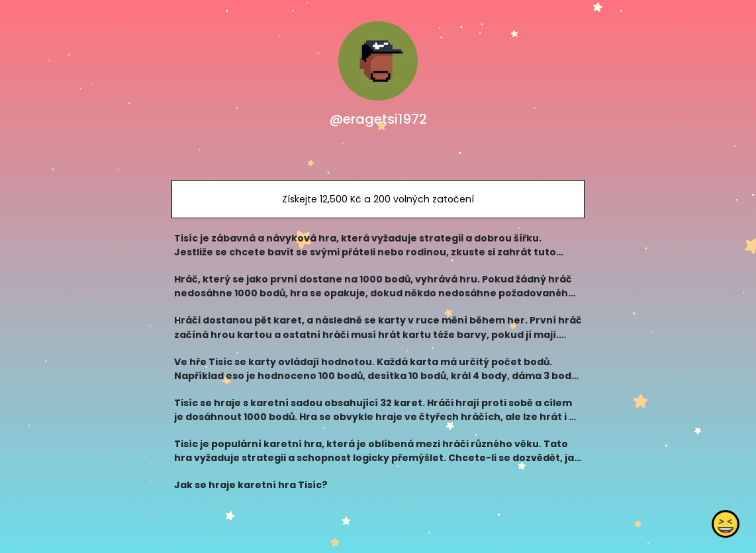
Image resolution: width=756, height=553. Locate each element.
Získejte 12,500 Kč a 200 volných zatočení (378, 199)
